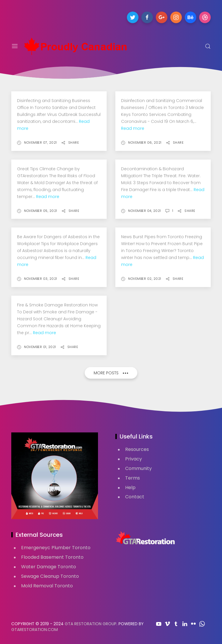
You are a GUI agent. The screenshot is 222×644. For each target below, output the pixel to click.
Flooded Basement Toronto (52, 557)
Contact (135, 497)
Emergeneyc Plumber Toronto (56, 548)
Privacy (134, 459)
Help (130, 487)
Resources (137, 449)
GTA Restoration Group (91, 624)
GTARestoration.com (35, 630)
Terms (133, 478)
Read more (133, 128)
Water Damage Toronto (49, 567)
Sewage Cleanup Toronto (50, 576)
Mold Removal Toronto (47, 586)
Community (138, 468)
